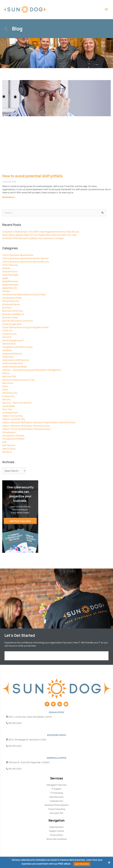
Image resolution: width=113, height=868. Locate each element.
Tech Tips (7, 409)
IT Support (56, 789)
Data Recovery (56, 797)
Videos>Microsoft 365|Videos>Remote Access (26, 426)
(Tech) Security (10, 265)
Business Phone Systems (57, 805)
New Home (8, 383)
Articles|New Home (12, 298)
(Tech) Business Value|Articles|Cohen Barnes (25, 258)
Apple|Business (10, 281)
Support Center (56, 831)
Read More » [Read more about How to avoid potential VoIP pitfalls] (9, 197)
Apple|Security (10, 288)
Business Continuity (13, 311)
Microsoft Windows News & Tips (19, 380)
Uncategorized (10, 412)
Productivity (8, 396)
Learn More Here (82, 864)
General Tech (9, 344)
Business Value (10, 317)
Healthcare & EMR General (15, 360)
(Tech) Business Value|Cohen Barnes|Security (26, 262)
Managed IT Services (56, 785)
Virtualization (9, 432)
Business (7, 307)
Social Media (9, 406)
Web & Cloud (9, 449)
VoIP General (9, 445)
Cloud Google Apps (12, 324)
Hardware (7, 350)
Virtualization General (13, 435)
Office (5, 389)
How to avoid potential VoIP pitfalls (32, 176)
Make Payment (57, 827)
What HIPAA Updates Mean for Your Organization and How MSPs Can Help (39, 235)
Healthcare (8, 357)
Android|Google (10, 275)
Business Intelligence (13, 314)
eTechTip (7, 337)
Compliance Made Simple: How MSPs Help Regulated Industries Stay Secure (41, 232)
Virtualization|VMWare (13, 439)
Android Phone (10, 271)
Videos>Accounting (12, 416)
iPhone (6, 373)
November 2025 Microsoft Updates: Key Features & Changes (33, 238)
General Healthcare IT (13, 340)
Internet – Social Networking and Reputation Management (32, 370)
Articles (6, 291)
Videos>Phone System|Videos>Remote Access (26, 429)
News (5, 386)
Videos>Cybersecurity (14, 419)
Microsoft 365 (9, 376)
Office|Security (10, 393)
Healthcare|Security (12, 363)
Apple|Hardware (10, 284)
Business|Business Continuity (18, 321)
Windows (7, 452)
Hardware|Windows (12, 353)
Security (7, 399)
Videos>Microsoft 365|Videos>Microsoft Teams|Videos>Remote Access (39, 422)
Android (6, 268)
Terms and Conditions (56, 839)
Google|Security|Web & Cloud (17, 347)
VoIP (4, 442)
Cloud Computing (57, 809)
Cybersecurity (10, 334)
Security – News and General (17, 403)
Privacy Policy (56, 835)
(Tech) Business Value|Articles (18, 255)
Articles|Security (11, 301)
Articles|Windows (11, 304)
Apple (5, 278)
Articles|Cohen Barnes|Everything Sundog (24, 294)
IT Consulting (57, 793)
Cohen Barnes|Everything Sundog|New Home (25, 327)
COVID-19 (7, 331)
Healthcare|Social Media (14, 367)
